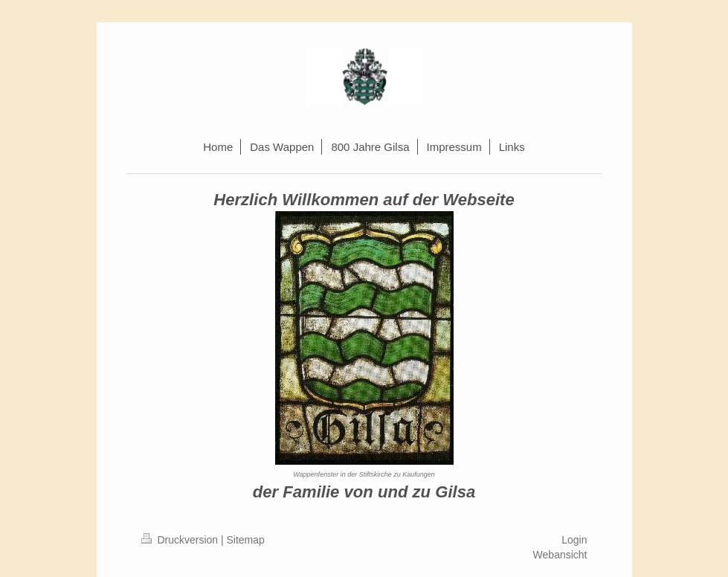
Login (574, 540)
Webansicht (560, 555)
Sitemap (246, 540)
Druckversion (181, 540)
